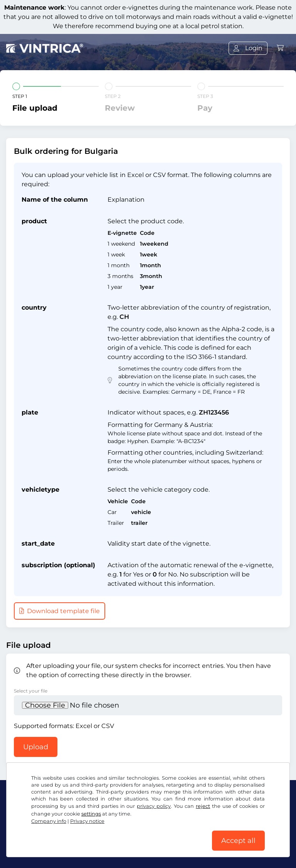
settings (91, 814)
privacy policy (154, 806)
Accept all (238, 841)
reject (203, 806)
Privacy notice (87, 821)
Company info (49, 821)
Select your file (31, 691)
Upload (36, 747)
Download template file (60, 611)
